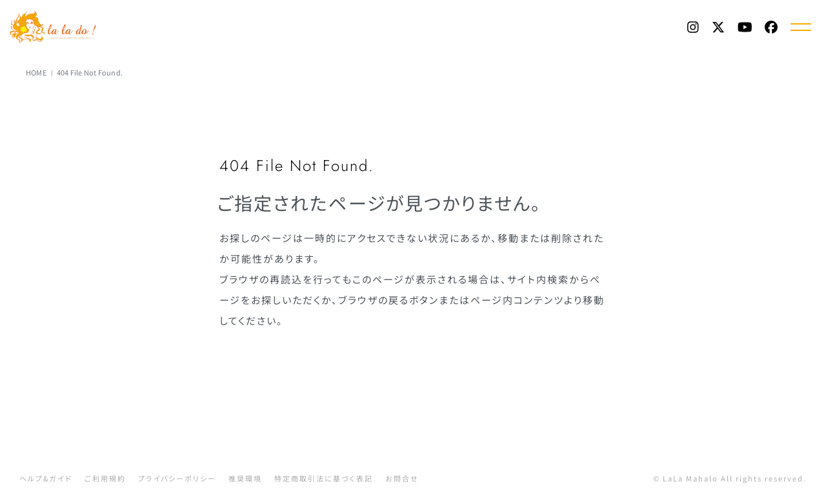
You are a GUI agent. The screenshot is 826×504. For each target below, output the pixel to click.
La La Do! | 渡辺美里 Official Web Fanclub (55, 26)
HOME (36, 72)
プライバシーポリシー (177, 478)
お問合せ (402, 478)
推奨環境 (245, 478)
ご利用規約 (105, 478)
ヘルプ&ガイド (46, 478)
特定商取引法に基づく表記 (324, 478)
